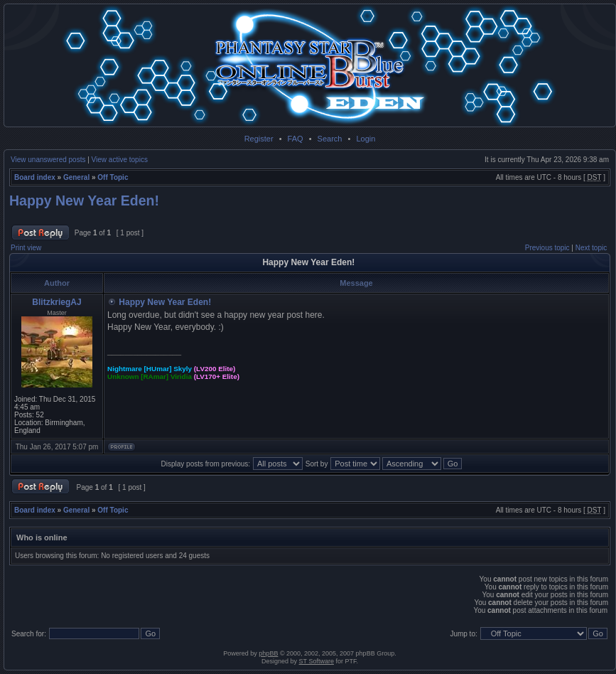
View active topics (120, 160)
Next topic (591, 248)
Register (259, 139)
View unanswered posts (48, 160)
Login (366, 139)
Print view (26, 248)
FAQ (296, 139)
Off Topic (113, 177)
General (76, 177)
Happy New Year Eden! (84, 200)
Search (330, 139)
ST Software (317, 661)
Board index (35, 177)
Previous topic (547, 248)
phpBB (268, 653)
